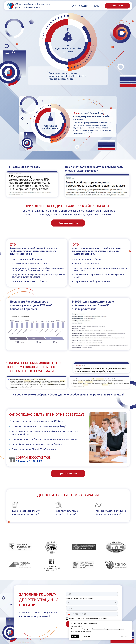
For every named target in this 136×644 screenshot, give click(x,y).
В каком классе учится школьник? (79, 598)
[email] (92, 608)
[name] (92, 594)
